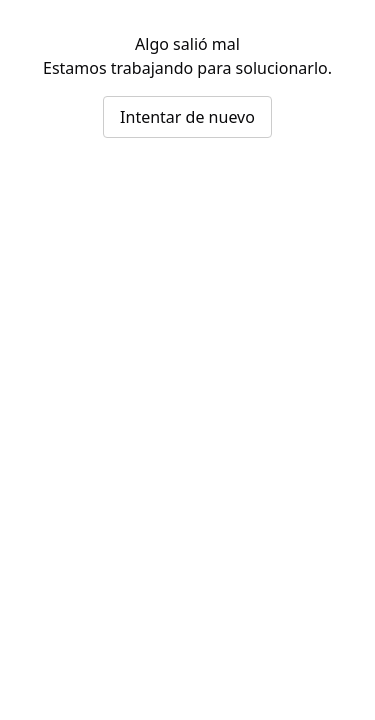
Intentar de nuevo (187, 117)
